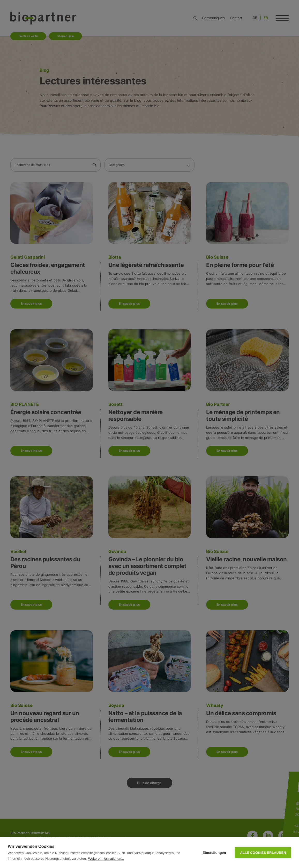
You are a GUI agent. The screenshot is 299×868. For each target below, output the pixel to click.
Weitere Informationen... (106, 859)
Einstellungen (214, 853)
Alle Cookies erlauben (263, 853)
